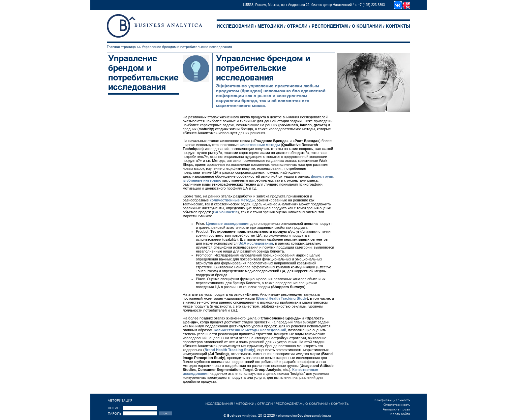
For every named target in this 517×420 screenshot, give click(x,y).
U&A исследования (256, 243)
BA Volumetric (225, 212)
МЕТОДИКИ (270, 26)
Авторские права (396, 409)
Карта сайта (400, 414)
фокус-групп (322, 176)
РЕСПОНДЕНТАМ (330, 26)
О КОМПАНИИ (367, 26)
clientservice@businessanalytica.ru (304, 415)
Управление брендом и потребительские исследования (187, 47)
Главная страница (121, 47)
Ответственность (397, 405)
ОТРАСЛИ (297, 26)
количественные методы (232, 200)
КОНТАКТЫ (398, 26)
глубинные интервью (202, 180)
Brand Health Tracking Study (282, 298)
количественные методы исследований (250, 330)
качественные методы (260, 145)
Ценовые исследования (228, 224)
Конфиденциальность (392, 400)
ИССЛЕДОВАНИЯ (235, 26)
